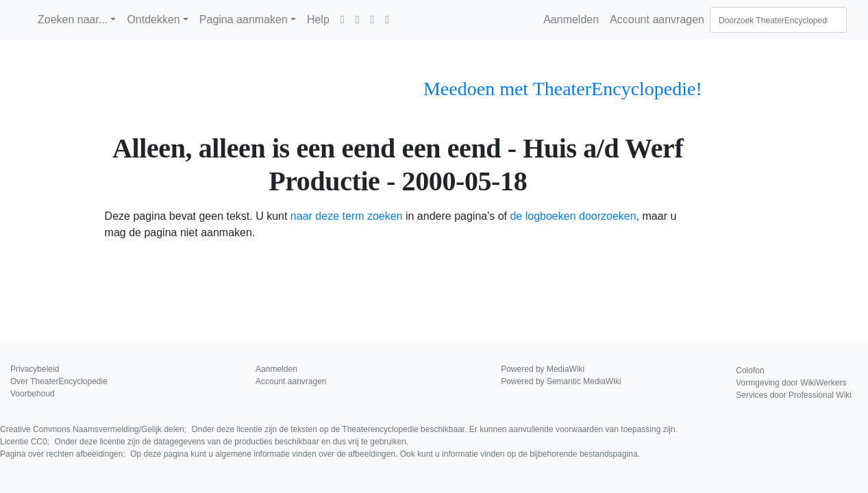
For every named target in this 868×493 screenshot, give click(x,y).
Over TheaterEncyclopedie (59, 381)
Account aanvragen (657, 20)
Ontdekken (153, 20)
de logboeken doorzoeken (573, 216)
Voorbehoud (33, 394)
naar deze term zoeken (347, 216)
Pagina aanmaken (244, 20)
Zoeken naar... (73, 20)
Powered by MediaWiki (543, 369)
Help (318, 20)
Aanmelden (571, 20)
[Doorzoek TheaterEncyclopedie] (778, 20)
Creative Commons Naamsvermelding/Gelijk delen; (339, 429)
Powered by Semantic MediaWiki (561, 381)
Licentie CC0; (204, 442)
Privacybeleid (35, 369)
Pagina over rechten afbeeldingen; (320, 454)
